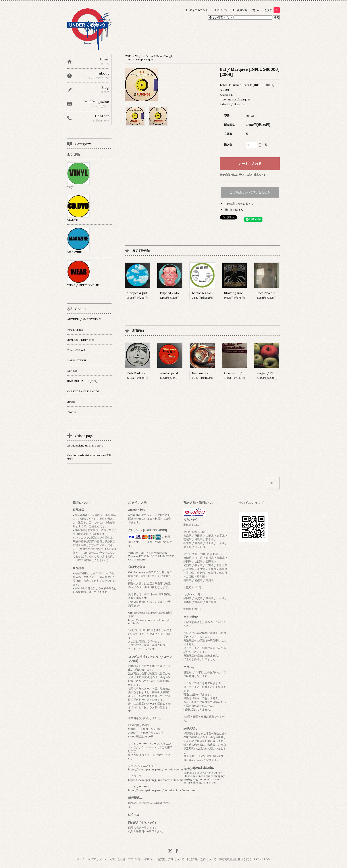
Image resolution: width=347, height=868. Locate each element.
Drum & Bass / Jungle (159, 56)
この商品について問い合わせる (250, 192)
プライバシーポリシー (141, 859)
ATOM (266, 859)
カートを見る (268, 10)
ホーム (81, 859)
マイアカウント (199, 10)
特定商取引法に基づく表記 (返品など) (242, 175)
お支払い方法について (171, 859)
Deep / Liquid (145, 59)
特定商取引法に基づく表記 (235, 859)
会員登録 (242, 10)
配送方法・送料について (202, 859)
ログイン (222, 10)
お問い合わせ (117, 859)
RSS (256, 859)
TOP (128, 56)
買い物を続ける (234, 210)
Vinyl (138, 56)
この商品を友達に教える (239, 204)
